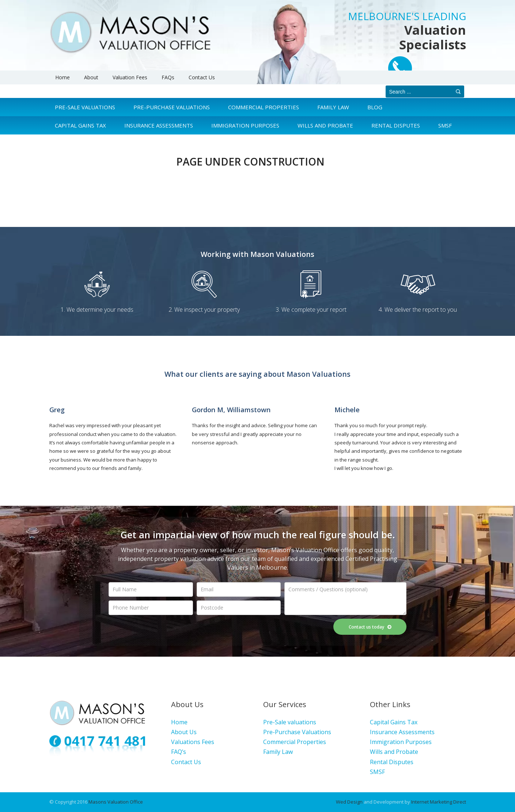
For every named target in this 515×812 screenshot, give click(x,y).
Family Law (333, 107)
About (91, 77)
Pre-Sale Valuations (85, 107)
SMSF (377, 772)
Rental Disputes (392, 762)
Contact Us (202, 77)
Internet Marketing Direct (439, 802)
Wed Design (349, 802)
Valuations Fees (193, 742)
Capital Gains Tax (394, 722)
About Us (184, 732)
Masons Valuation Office (116, 802)
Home (63, 77)
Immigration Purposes (401, 742)
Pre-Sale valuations (290, 722)
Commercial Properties (264, 107)
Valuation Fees (130, 77)
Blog (375, 107)
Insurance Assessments (402, 732)
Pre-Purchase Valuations (172, 107)
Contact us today (370, 627)
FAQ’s (179, 752)
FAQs (168, 77)
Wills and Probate (394, 752)
